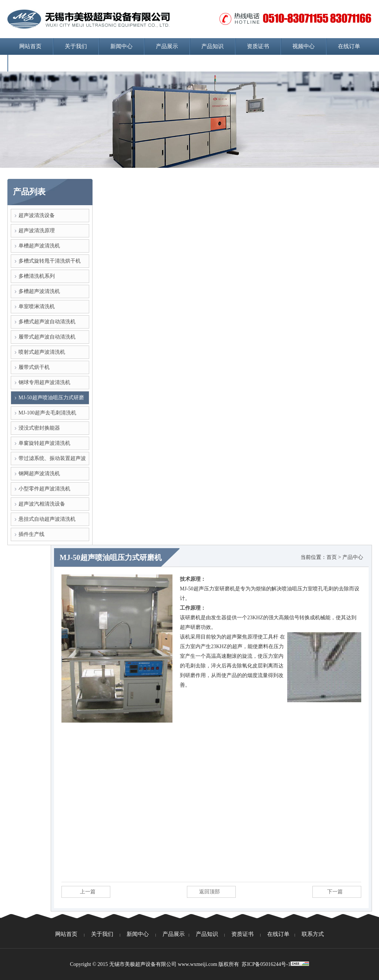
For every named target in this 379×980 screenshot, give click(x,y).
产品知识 (212, 46)
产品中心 (353, 557)
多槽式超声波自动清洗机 (47, 322)
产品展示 (167, 46)
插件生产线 (31, 534)
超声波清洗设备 (37, 215)
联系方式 (30, 63)
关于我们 (76, 46)
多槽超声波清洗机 (39, 291)
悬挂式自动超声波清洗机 (47, 519)
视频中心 (303, 46)
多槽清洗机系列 (37, 276)
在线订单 (349, 46)
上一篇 (88, 892)
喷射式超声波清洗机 (42, 352)
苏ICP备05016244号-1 (266, 964)
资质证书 (258, 46)
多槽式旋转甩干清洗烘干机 (50, 261)
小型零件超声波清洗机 (44, 489)
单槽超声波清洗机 (39, 246)
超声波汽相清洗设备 (42, 504)
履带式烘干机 (34, 367)
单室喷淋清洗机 (37, 306)
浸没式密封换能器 (39, 428)
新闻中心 (121, 46)
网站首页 (30, 46)
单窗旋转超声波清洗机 (44, 443)
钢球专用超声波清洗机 (44, 382)
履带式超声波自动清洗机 (47, 337)
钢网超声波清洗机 (39, 474)
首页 (332, 557)
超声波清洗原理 (37, 231)
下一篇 (335, 892)
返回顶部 (209, 892)
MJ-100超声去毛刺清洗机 (47, 413)
